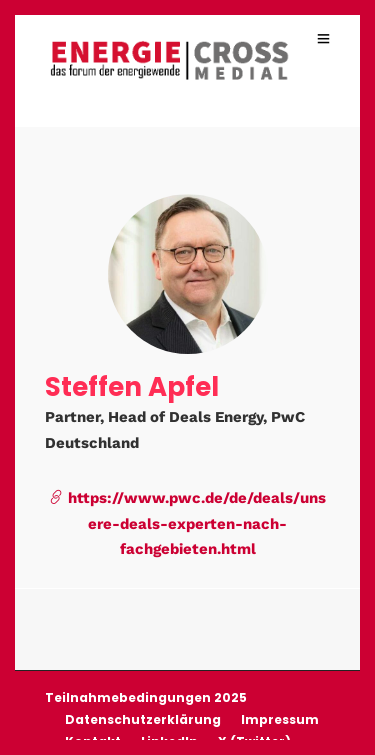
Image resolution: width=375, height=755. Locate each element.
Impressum (280, 718)
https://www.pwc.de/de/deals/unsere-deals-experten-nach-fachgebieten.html (187, 522)
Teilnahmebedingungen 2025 (146, 696)
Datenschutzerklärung (143, 718)
